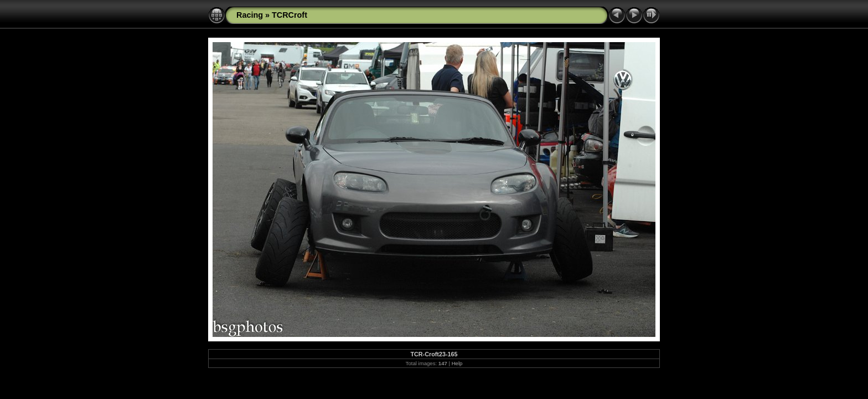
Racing (250, 15)
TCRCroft (290, 15)
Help (457, 363)
